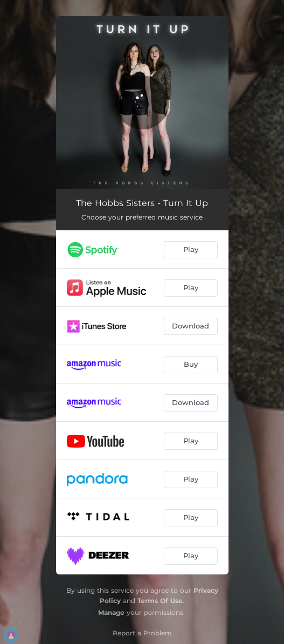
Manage (111, 612)
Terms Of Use (160, 601)
